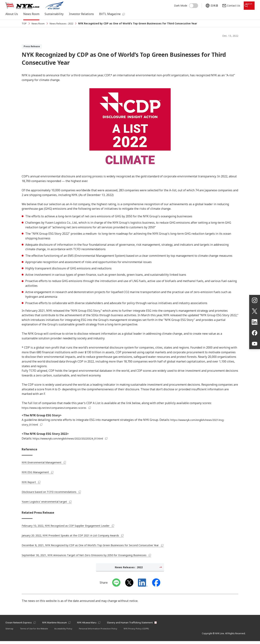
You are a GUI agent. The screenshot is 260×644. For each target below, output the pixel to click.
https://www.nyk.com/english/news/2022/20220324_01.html (75, 438)
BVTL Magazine (110, 13)
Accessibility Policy (67, 631)
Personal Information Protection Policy (103, 631)
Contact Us (225, 4)
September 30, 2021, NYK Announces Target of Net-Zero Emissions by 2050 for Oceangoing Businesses (94, 557)
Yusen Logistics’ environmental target (50, 502)
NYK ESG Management (39, 473)
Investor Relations (81, 13)
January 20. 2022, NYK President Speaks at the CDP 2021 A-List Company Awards (79, 537)
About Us (12, 13)
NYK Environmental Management (47, 463)
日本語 (206, 4)
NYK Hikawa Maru (94, 625)
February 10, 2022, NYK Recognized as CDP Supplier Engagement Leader (73, 527)
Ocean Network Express (20, 625)
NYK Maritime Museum (58, 625)
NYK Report (32, 483)
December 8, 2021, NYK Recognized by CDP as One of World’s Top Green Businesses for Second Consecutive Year (100, 547)
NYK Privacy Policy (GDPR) (143, 631)
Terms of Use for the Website (36, 631)
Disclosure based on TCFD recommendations (54, 492)
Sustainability (54, 13)
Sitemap (10, 631)
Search (246, 4)
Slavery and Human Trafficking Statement (140, 625)
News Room (31, 13)
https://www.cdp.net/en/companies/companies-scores (60, 408)
